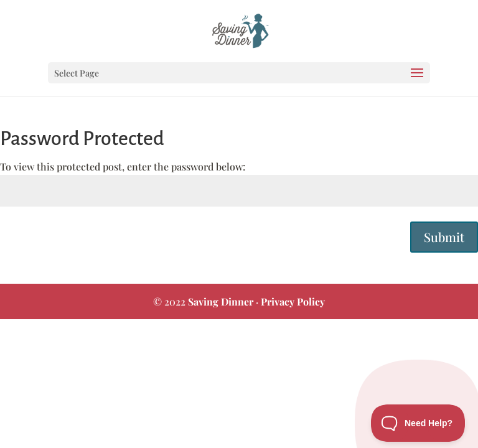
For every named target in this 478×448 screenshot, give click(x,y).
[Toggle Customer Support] (418, 423)
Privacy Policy (293, 301)
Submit (444, 237)
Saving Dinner (221, 301)
